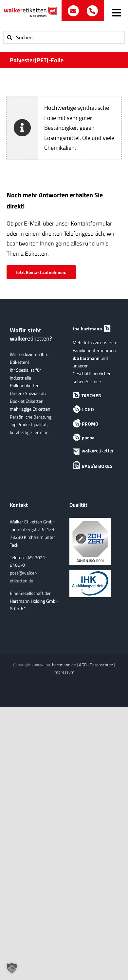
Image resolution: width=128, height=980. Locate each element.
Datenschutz (101, 665)
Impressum (64, 672)
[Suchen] (64, 37)
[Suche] (9, 37)
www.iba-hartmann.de (55, 665)
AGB (83, 665)
